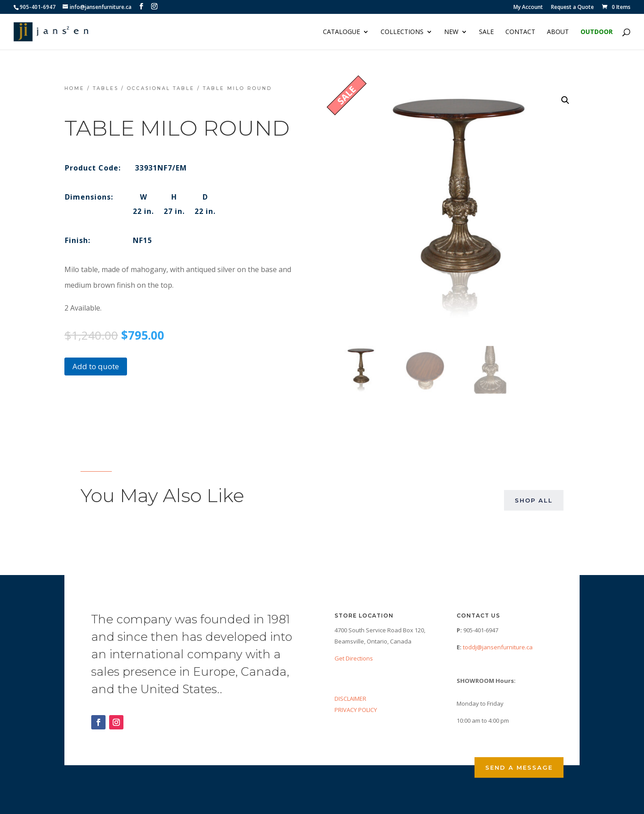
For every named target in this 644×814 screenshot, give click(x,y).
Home (74, 88)
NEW (451, 32)
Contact (520, 32)
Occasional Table (161, 88)
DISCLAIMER (350, 699)
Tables (106, 88)
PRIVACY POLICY (356, 710)
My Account (528, 8)
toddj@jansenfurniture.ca (498, 647)
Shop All (534, 500)
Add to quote (96, 366)
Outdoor (597, 32)
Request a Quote (572, 8)
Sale (486, 32)
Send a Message (519, 767)
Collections (402, 32)
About (558, 32)
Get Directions (354, 658)
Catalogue (341, 32)
